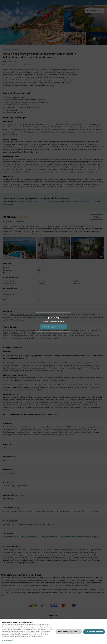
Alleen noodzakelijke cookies (69, 632)
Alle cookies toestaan (94, 632)
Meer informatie (7, 641)
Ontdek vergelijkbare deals (53, 327)
